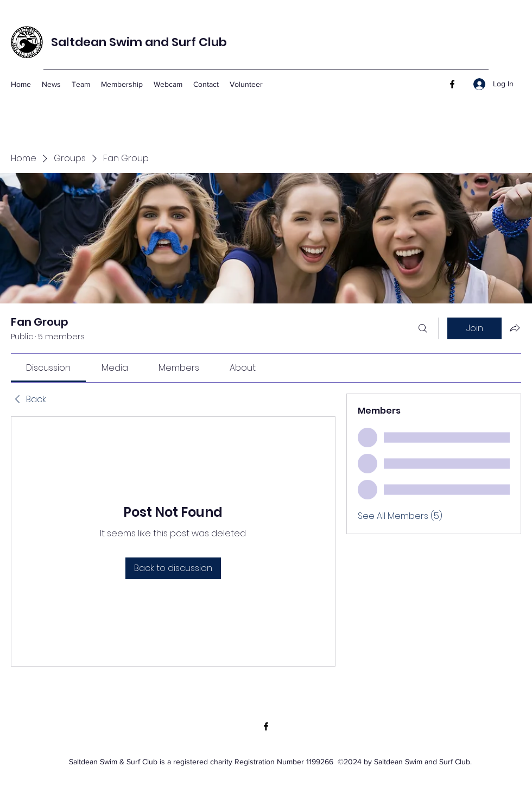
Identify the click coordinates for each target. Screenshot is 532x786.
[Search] (423, 328)
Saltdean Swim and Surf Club (139, 42)
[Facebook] (452, 84)
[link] (48, 368)
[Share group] (515, 328)
